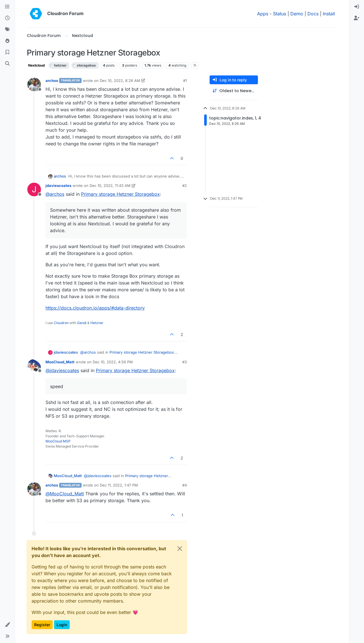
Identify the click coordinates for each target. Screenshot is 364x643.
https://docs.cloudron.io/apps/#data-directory (95, 308)
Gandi (82, 323)
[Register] (357, 18)
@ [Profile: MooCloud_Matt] (65, 494)
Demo (297, 14)
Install (329, 14)
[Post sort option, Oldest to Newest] (234, 91)
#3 (185, 362)
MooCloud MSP (58, 441)
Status (280, 14)
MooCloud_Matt (60, 362)
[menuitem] (357, 7)
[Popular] (7, 41)
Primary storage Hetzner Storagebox (120, 194)
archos (52, 81)
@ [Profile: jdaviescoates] (62, 370)
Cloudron (61, 323)
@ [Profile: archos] (55, 194)
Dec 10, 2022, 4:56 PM (113, 362)
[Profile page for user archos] (34, 85)
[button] (7, 625)
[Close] (180, 549)
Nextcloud (37, 65)
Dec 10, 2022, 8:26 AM (120, 81)
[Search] (7, 64)
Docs (313, 14)
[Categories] (7, 7)
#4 (185, 485)
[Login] (357, 7)
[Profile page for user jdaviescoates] (34, 189)
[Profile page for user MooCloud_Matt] (34, 366)
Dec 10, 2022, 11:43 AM (110, 186)
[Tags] (7, 30)
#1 (185, 81)
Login (62, 625)
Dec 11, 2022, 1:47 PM (119, 485)
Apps (263, 14)
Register (42, 625)
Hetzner (97, 323)
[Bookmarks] (7, 52)
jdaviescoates (58, 186)
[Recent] (7, 18)
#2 (185, 186)
